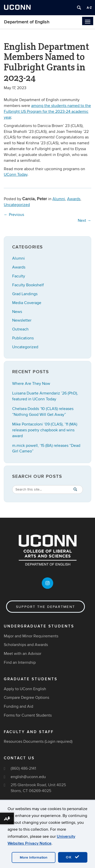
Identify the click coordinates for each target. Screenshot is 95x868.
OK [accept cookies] (73, 857)
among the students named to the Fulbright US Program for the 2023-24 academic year (47, 112)
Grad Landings (25, 294)
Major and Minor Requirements (31, 636)
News (17, 312)
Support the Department (45, 607)
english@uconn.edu (28, 777)
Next (84, 220)
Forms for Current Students (28, 715)
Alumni (59, 199)
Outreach (20, 329)
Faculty (19, 276)
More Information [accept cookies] (34, 857)
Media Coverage (27, 303)
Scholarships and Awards (26, 645)
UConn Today (16, 175)
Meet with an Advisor (23, 654)
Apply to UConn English (25, 689)
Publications (23, 338)
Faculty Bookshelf (28, 285)
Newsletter (22, 320)
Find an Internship (20, 662)
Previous (14, 215)
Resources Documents (24, 741)
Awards (74, 199)
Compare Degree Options (26, 698)
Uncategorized (17, 205)
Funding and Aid (18, 706)
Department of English (27, 22)
